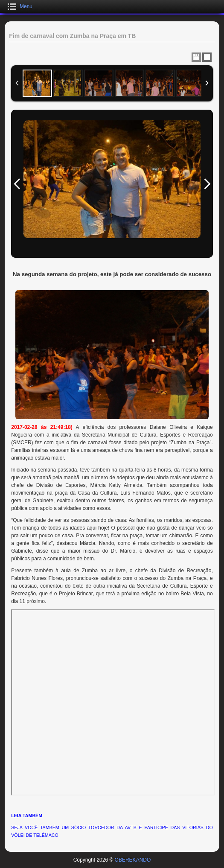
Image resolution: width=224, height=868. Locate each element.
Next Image (207, 184)
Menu (26, 6)
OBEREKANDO (133, 860)
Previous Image (17, 184)
